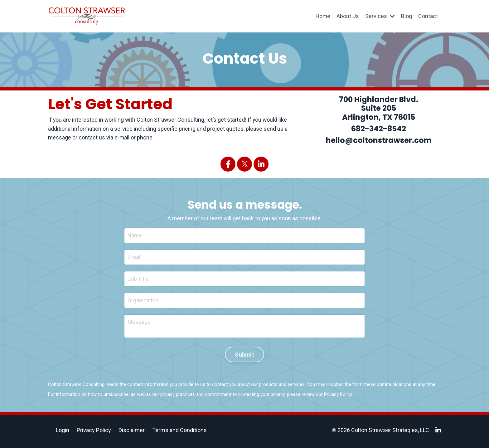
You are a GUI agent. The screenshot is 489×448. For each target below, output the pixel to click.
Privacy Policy (338, 397)
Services (380, 16)
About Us (348, 16)
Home (323, 16)
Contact (428, 16)
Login (63, 432)
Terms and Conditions (179, 432)
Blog (407, 16)
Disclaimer (132, 432)
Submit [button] (244, 356)
